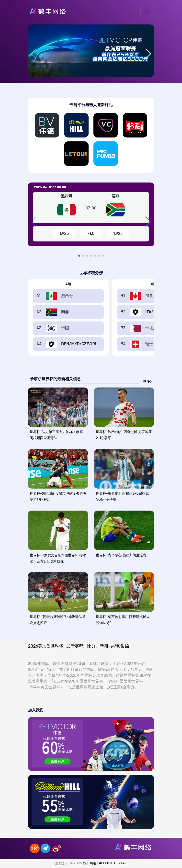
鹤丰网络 (90, 863)
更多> (147, 381)
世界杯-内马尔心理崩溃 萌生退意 (121, 555)
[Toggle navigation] (147, 11)
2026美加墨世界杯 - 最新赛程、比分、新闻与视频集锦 (78, 646)
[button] (148, 54)
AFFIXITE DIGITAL (113, 863)
